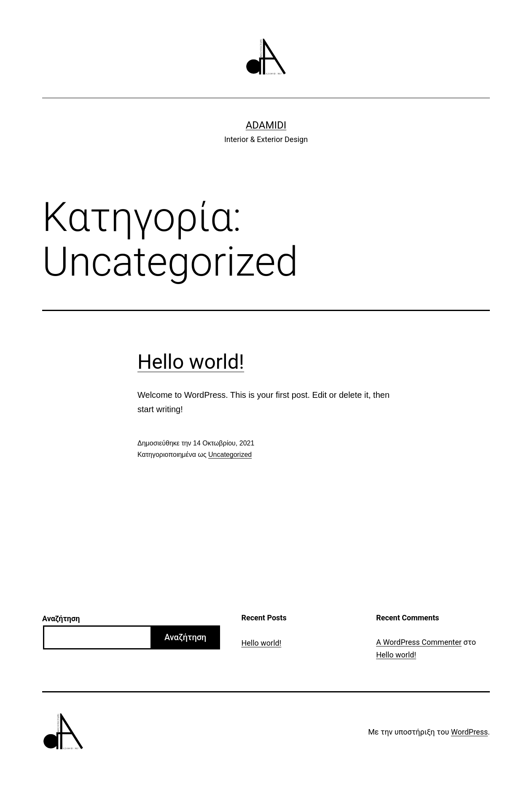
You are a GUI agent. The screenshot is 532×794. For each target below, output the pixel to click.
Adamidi (266, 125)
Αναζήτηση (61, 618)
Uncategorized (230, 455)
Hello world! (191, 362)
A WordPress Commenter (419, 642)
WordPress (469, 732)
